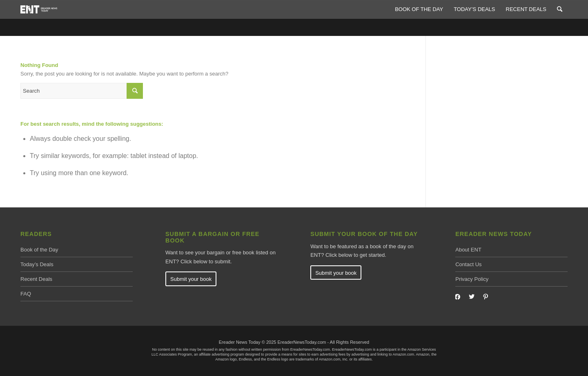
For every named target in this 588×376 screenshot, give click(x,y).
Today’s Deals (37, 264)
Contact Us (468, 264)
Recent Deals (36, 279)
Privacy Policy (472, 279)
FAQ (26, 294)
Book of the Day (39, 250)
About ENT (468, 250)
